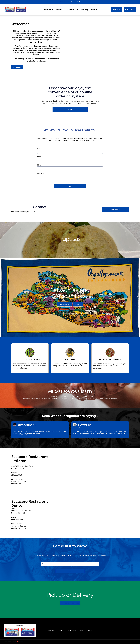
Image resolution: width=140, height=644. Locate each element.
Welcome (52, 631)
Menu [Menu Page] (94, 10)
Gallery (83, 631)
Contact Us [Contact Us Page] (73, 10)
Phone (40, 165)
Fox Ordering (130, 10)
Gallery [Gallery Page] (85, 10)
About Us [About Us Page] (60, 10)
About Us (62, 631)
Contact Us (73, 631)
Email (40, 157)
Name (40, 148)
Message (41, 173)
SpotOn (22, 642)
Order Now (117, 10)
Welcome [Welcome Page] (48, 10)
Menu (90, 631)
